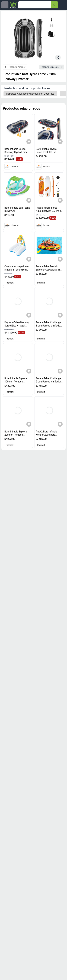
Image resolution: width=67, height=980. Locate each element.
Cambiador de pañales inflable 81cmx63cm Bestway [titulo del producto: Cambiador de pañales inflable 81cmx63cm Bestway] (17, 270)
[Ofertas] (35, 5)
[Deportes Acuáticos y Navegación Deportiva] (30, 94)
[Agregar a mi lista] (29, 142)
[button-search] (54, 5)
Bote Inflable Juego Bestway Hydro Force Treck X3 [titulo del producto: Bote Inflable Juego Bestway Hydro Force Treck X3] (17, 152)
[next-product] (52, 67)
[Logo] (13, 5)
